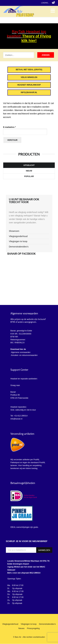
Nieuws (21, 628)
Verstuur (12, 140)
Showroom (14, 231)
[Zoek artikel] (19, 55)
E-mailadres (9, 127)
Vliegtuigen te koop (18, 241)
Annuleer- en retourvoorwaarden (24, 355)
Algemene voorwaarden (20, 352)
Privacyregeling (33, 628)
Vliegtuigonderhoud (18, 236)
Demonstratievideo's (19, 247)
